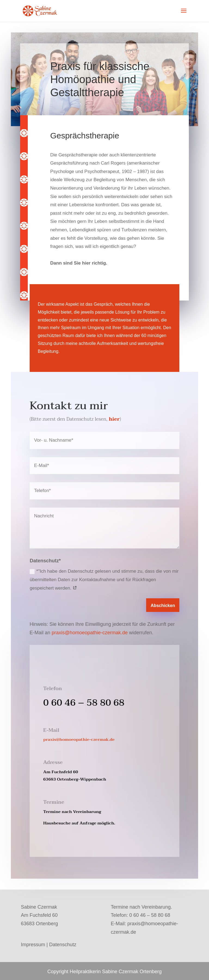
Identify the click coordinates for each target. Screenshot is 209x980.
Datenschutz (63, 945)
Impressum (33, 945)
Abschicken (163, 606)
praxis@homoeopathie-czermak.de (90, 633)
